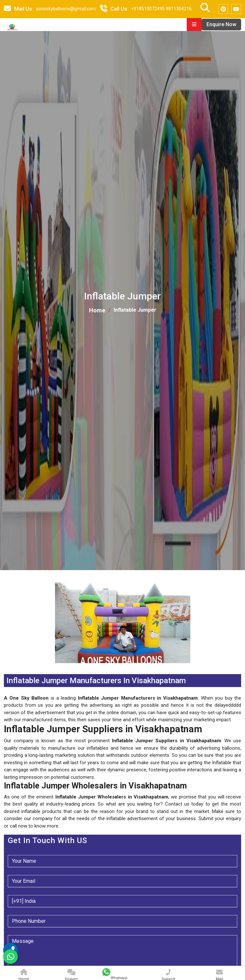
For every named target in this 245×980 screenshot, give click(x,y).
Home (97, 310)
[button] (5, 667)
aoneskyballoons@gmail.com (66, 9)
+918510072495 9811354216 (161, 9)
